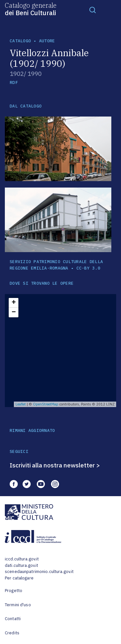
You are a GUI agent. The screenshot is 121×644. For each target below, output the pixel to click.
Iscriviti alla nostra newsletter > (55, 465)
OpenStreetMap (46, 404)
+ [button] (14, 303)
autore (47, 41)
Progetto (14, 591)
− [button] (14, 312)
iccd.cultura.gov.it (22, 559)
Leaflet (21, 404)
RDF (14, 82)
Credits (12, 633)
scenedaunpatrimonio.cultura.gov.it (39, 572)
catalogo (20, 41)
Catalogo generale (31, 9)
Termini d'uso (18, 605)
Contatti (13, 619)
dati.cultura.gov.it (21, 565)
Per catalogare (19, 578)
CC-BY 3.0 (88, 268)
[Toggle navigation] (93, 10)
